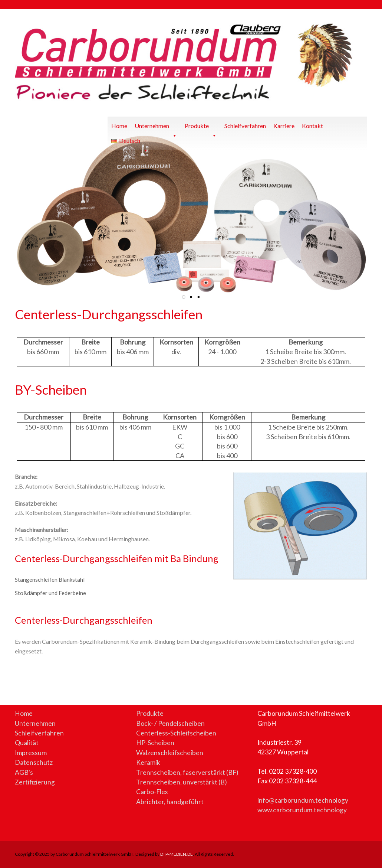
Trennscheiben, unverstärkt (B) (182, 782)
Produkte (201, 128)
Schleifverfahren (245, 126)
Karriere (284, 126)
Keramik (148, 762)
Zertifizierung (35, 782)
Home (119, 126)
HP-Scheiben (155, 743)
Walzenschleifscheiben (170, 753)
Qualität (27, 743)
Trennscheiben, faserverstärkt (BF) (187, 772)
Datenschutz (34, 762)
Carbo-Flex (152, 792)
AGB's (24, 772)
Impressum (31, 753)
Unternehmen (156, 128)
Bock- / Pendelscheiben (170, 723)
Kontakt (312, 126)
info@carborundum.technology (303, 800)
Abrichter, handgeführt (170, 802)
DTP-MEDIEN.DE (177, 854)
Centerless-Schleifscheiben (176, 733)
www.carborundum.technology (302, 810)
